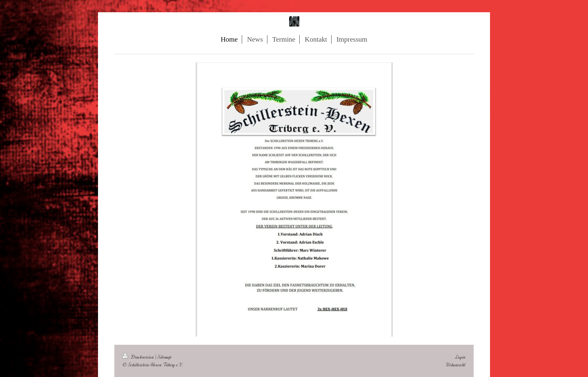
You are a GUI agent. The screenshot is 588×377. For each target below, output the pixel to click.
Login (460, 357)
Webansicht (455, 365)
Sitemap (165, 357)
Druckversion (139, 357)
